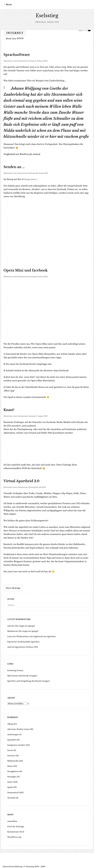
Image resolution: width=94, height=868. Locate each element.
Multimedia (12, 760)
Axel (9, 625)
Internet (11, 754)
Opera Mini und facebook (22, 270)
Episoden (11, 738)
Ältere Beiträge (13, 587)
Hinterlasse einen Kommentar (16, 61)
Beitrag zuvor (29, 179)
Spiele (10, 786)
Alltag (10, 723)
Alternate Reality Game (18, 728)
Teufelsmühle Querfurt (28, 640)
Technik (11, 796)
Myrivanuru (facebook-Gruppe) (21, 674)
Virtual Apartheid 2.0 (18, 480)
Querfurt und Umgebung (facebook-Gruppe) (27, 680)
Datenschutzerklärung (13, 865)
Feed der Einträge (15, 825)
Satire (10, 781)
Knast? (8, 409)
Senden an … (12, 167)
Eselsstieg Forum (15, 669)
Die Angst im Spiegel (24, 625)
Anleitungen (13, 733)
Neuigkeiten (13, 770)
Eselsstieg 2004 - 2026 (36, 865)
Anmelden (12, 820)
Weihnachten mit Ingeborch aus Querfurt (34, 635)
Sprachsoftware (14, 55)
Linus (10, 635)
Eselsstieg (47, 16)
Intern (10, 749)
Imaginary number (16, 744)
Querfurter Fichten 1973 (25, 646)
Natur (10, 765)
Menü (9, 4)
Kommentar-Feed (15, 830)
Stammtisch (13, 791)
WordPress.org (14, 836)
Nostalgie (11, 775)
